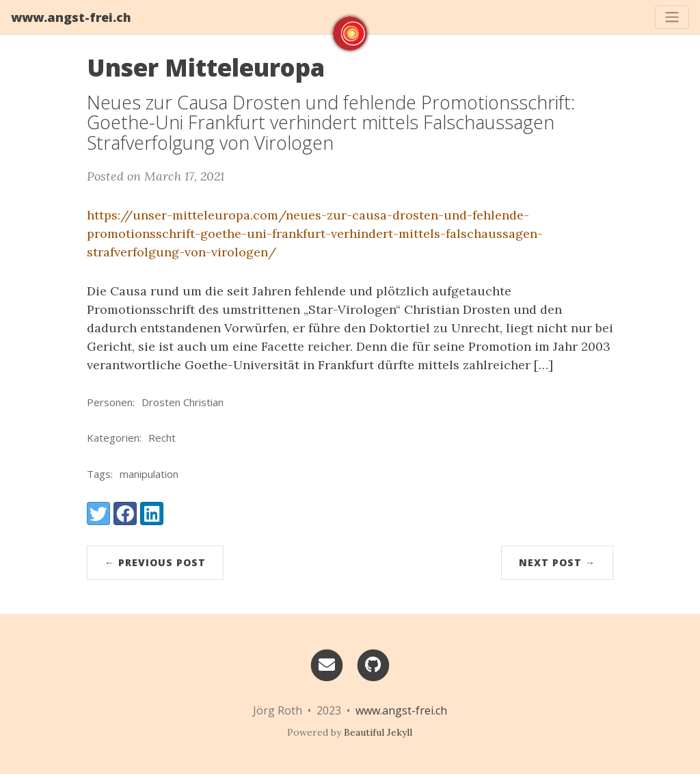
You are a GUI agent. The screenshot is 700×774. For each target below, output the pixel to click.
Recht (162, 438)
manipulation (149, 474)
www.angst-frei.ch (71, 17)
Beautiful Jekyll (378, 732)
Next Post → (557, 562)
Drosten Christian (183, 402)
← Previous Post (155, 562)
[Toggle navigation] (672, 17)
